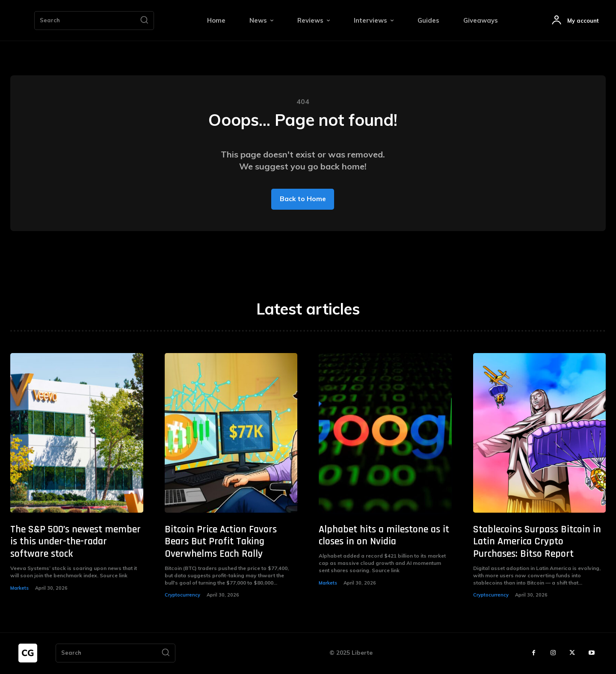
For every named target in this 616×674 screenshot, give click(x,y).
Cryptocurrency (182, 596)
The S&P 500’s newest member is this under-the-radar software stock (76, 542)
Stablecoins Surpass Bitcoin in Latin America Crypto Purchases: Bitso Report (537, 542)
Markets (19, 588)
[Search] (144, 21)
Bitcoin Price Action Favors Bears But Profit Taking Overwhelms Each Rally (221, 542)
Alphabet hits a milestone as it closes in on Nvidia (384, 536)
